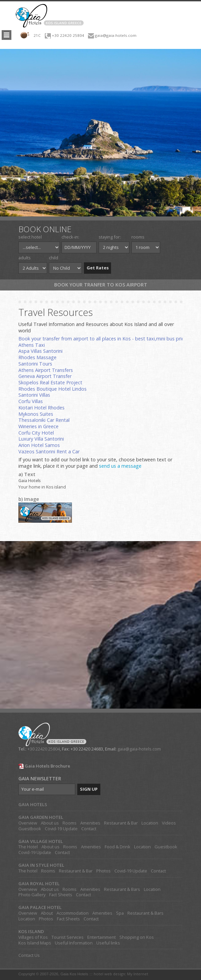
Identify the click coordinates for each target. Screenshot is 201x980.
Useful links (108, 943)
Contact (89, 829)
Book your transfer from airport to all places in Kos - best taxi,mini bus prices (104, 339)
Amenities (90, 823)
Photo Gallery (32, 895)
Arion (25, 445)
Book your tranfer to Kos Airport (101, 285)
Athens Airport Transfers (46, 370)
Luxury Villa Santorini (41, 439)
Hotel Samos (45, 445)
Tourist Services (68, 937)
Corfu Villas (31, 401)
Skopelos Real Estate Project (50, 382)
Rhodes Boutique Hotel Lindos (53, 389)
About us (50, 823)
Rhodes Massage (37, 357)
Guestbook (30, 829)
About (47, 913)
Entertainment (102, 937)
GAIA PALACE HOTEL (40, 907)
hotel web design (109, 974)
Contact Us (29, 955)
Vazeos (27, 451)
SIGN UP (89, 789)
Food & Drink (118, 847)
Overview (28, 823)
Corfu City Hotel (36, 433)
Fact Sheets (61, 895)
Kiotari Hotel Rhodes (41, 408)
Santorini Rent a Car (58, 451)
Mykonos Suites (36, 414)
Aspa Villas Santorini (40, 351)
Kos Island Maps (35, 943)
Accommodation (73, 913)
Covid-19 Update (61, 829)
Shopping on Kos (137, 937)
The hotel (28, 871)
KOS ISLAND (31, 932)
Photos (104, 871)
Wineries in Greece (38, 426)
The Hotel (28, 847)
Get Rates (98, 268)
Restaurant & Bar (121, 823)
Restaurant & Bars (122, 889)
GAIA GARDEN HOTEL (41, 817)
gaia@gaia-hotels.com (116, 35)
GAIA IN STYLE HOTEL (41, 865)
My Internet (138, 974)
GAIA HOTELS (33, 805)
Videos (169, 823)
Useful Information (74, 943)
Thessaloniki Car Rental (44, 420)
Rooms (70, 823)
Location (150, 823)
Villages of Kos (33, 937)
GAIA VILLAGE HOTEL (41, 841)
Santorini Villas (34, 395)
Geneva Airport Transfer (45, 376)
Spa (120, 913)
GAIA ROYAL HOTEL (39, 884)
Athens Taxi (32, 345)
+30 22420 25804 (68, 35)
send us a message (120, 466)
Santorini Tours (35, 364)
